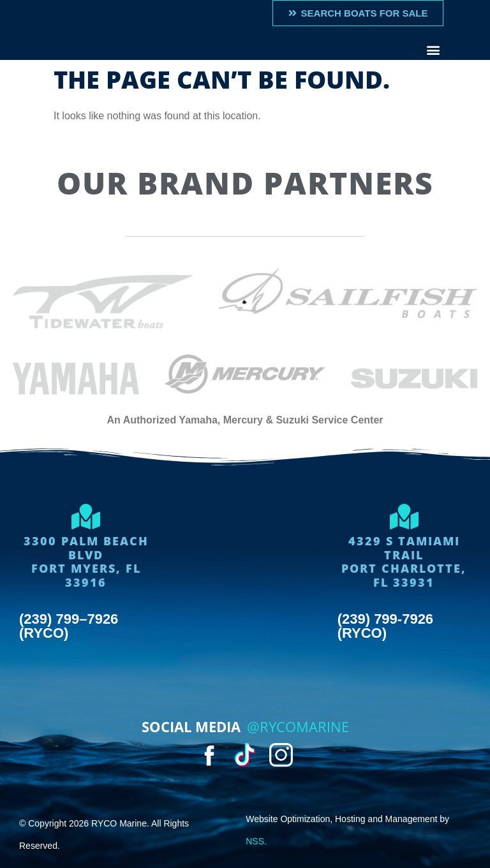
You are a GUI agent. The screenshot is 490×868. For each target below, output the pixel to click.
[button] (433, 49)
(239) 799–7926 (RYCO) (69, 626)
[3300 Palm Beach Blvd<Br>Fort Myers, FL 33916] (86, 517)
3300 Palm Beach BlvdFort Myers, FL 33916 (86, 562)
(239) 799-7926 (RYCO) (385, 626)
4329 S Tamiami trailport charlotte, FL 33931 (404, 562)
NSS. (256, 841)
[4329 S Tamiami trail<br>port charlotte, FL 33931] (404, 517)
